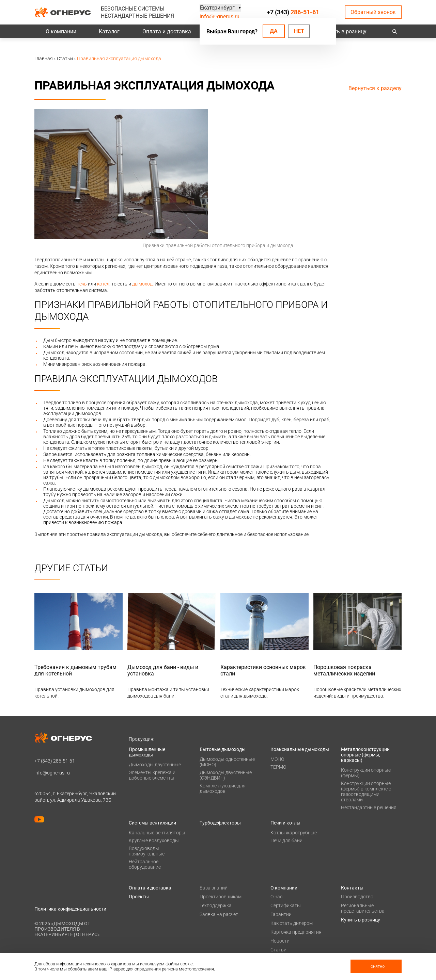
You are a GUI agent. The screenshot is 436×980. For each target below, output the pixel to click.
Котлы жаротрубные (294, 833)
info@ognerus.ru (220, 17)
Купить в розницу (344, 31)
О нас (276, 897)
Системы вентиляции (152, 823)
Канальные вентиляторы (157, 833)
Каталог (109, 31)
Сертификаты (286, 905)
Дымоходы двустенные (155, 765)
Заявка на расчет (219, 914)
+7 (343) (293, 12)
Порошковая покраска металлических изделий (344, 670)
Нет (299, 31)
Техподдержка (216, 905)
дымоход (142, 284)
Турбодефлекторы (220, 823)
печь (82, 284)
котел (103, 284)
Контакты (352, 888)
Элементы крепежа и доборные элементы (152, 775)
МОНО (277, 759)
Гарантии (281, 914)
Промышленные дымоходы (147, 752)
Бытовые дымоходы (223, 749)
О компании (61, 31)
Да (274, 31)
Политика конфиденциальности (70, 909)
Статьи (278, 950)
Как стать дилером (292, 923)
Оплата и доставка (167, 31)
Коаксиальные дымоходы (300, 749)
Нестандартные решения (369, 807)
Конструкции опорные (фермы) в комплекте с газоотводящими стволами (366, 791)
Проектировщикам (221, 897)
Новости (280, 941)
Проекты (139, 897)
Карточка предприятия (296, 932)
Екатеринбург (217, 8)
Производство (357, 897)
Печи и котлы (285, 823)
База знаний (214, 888)
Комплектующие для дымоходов (223, 788)
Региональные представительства (363, 908)
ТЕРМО (278, 767)
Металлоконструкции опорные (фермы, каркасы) (365, 755)
